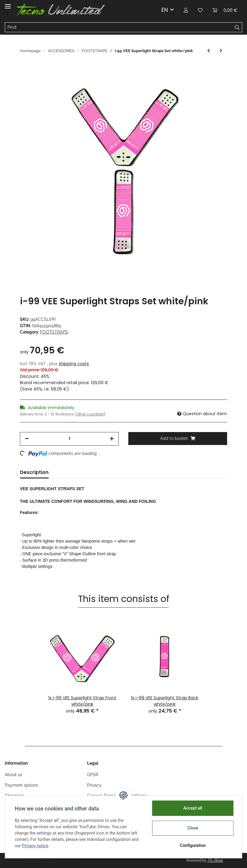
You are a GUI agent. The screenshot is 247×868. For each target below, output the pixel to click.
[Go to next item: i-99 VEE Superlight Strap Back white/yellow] (221, 51)
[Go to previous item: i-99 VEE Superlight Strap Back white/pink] (209, 51)
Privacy (94, 785)
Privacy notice (35, 846)
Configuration (193, 845)
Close (193, 828)
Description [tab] (34, 472)
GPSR (93, 775)
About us (14, 775)
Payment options (22, 785)
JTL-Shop (215, 860)
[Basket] (225, 10)
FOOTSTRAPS (54, 332)
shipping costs (74, 364)
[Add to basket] (178, 439)
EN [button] (165, 10)
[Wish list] (200, 10)
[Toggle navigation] (8, 4)
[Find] (119, 27)
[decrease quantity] (27, 439)
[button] (186, 10)
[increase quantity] (112, 439)
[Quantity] (69, 439)
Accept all (193, 808)
